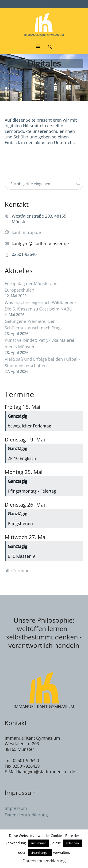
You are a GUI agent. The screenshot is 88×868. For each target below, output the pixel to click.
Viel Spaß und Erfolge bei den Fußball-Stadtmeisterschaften (42, 362)
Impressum (16, 808)
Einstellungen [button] (40, 853)
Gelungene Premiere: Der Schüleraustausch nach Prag (33, 325)
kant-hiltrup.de (26, 232)
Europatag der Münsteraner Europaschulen (32, 287)
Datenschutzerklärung (26, 815)
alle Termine (17, 571)
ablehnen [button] (72, 843)
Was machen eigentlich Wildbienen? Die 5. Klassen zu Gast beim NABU (40, 306)
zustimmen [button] (39, 843)
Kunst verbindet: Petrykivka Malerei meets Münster (39, 343)
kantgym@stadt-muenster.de (40, 243)
